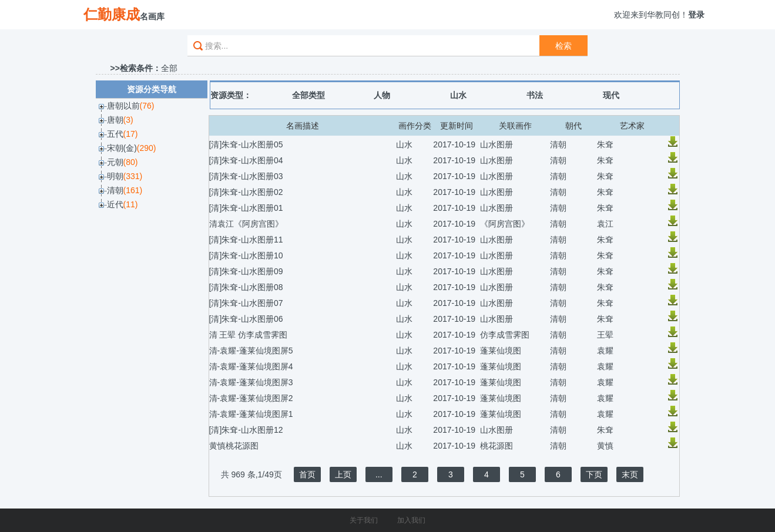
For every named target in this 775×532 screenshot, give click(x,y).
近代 (115, 204)
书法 (535, 95)
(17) (131, 134)
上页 (343, 474)
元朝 (115, 162)
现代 (611, 95)
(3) (128, 120)
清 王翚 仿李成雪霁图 (249, 335)
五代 (115, 134)
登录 (696, 15)
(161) (133, 190)
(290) (147, 148)
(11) (131, 204)
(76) (147, 106)
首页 (307, 474)
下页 (594, 474)
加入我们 (411, 520)
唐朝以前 (123, 106)
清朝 (115, 190)
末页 (630, 474)
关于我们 (364, 520)
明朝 (115, 176)
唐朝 (115, 120)
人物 (382, 95)
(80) (131, 162)
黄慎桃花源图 (234, 446)
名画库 (124, 14)
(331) (133, 176)
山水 (458, 95)
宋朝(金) (122, 148)
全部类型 (308, 95)
